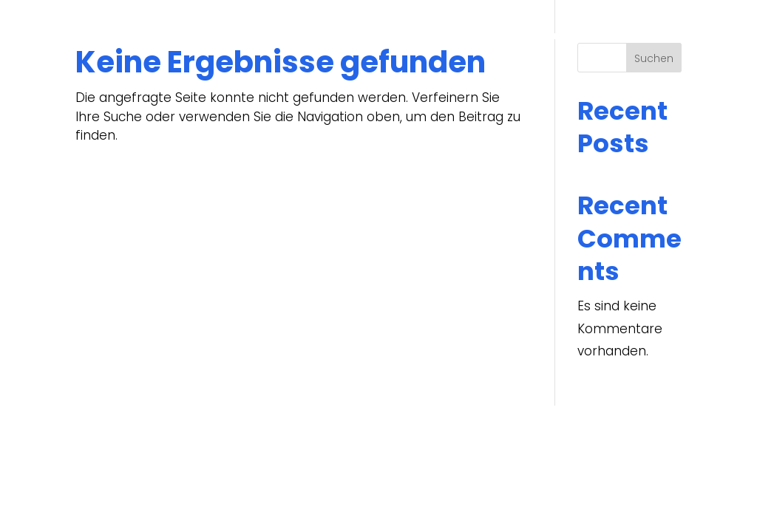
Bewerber (531, 35)
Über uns (350, 35)
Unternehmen (431, 35)
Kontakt (613, 35)
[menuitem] (667, 35)
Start (293, 35)
